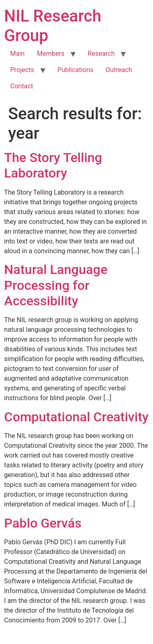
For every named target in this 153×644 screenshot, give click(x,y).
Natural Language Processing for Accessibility (56, 285)
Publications (75, 70)
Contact (22, 86)
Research (101, 54)
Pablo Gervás (43, 523)
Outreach (119, 70)
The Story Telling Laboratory (53, 165)
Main (17, 54)
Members (51, 54)
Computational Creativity (76, 417)
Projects (22, 70)
